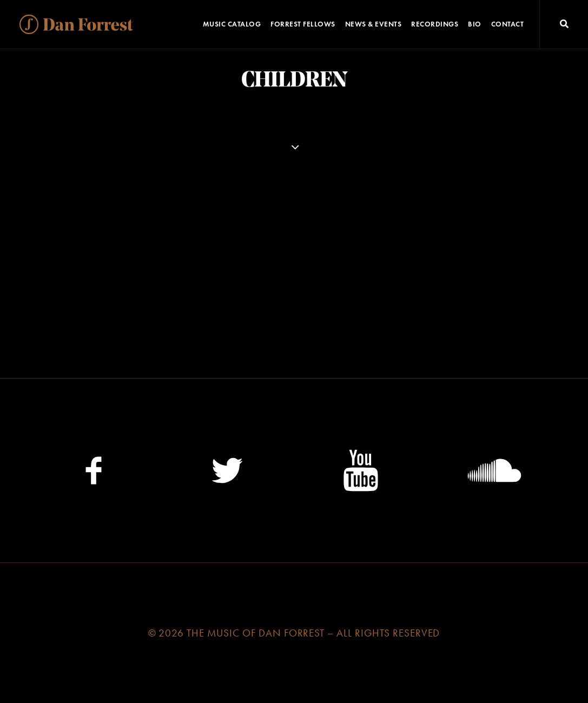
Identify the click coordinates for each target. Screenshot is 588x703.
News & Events (374, 24)
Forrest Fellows (303, 24)
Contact (508, 24)
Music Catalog (232, 24)
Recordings (435, 24)
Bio (475, 24)
